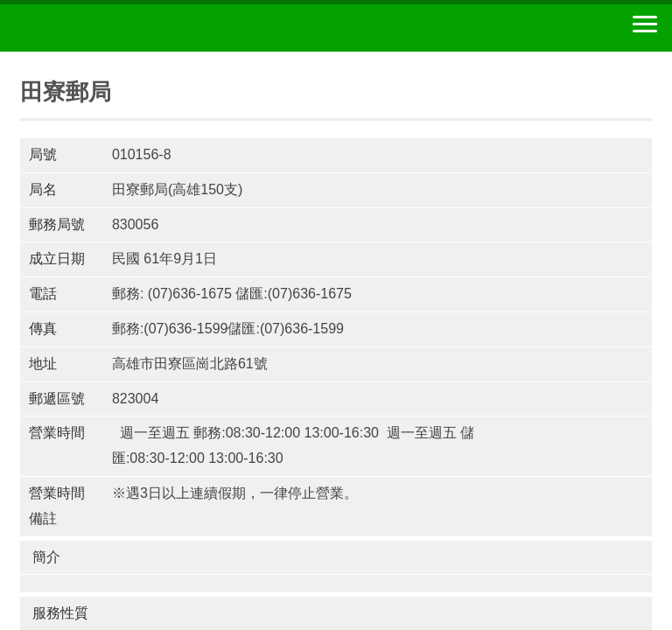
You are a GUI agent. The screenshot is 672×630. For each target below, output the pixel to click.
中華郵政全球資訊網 (109, 28)
